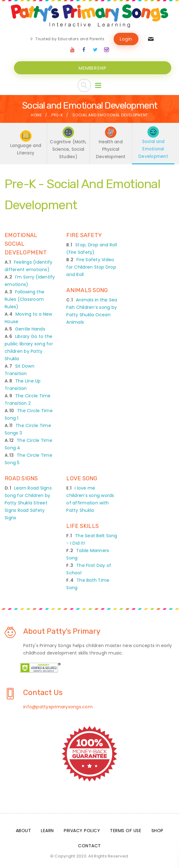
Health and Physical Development (111, 149)
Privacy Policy (82, 829)
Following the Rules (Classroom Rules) (24, 298)
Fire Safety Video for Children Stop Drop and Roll (91, 266)
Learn (47, 829)
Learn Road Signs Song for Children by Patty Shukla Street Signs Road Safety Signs (28, 502)
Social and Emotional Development (153, 148)
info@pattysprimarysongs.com (58, 706)
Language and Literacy (26, 149)
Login (126, 39)
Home (37, 114)
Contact (90, 844)
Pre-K (57, 114)
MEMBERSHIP (93, 67)
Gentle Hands (30, 328)
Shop (157, 829)
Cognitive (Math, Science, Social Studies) (68, 149)
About (24, 829)
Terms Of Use (126, 829)
